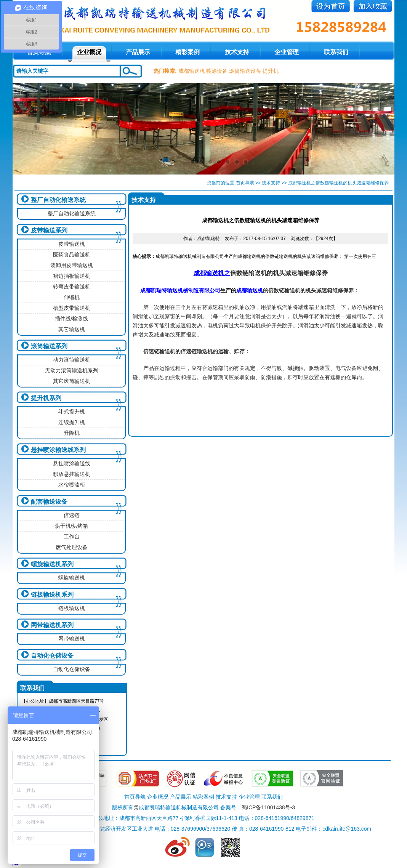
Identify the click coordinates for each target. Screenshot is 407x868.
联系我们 (336, 52)
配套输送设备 (49, 502)
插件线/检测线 (72, 319)
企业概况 (89, 52)
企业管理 (287, 52)
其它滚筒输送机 (72, 381)
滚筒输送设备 (245, 71)
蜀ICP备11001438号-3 (268, 807)
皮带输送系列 (49, 230)
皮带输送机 (72, 244)
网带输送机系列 (52, 625)
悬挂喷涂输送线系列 (58, 450)
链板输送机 (72, 608)
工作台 (72, 536)
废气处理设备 (72, 547)
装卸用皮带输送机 (72, 265)
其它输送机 (72, 329)
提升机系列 (46, 398)
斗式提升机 (72, 412)
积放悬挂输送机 (72, 474)
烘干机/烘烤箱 (72, 526)
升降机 (72, 433)
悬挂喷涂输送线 (72, 463)
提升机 (271, 71)
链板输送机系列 (52, 595)
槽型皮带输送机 (72, 308)
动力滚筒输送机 (72, 360)
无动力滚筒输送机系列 (72, 370)
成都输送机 (192, 71)
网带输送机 (72, 639)
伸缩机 (72, 297)
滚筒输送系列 (49, 346)
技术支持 (237, 52)
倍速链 (72, 515)
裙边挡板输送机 (72, 276)
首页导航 (245, 183)
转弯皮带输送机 (72, 287)
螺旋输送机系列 (52, 564)
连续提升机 (72, 422)
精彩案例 (187, 52)
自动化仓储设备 (52, 656)
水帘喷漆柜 (72, 485)
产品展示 (138, 52)
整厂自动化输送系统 (58, 200)
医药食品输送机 (72, 255)
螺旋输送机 (72, 578)
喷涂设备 (217, 71)
